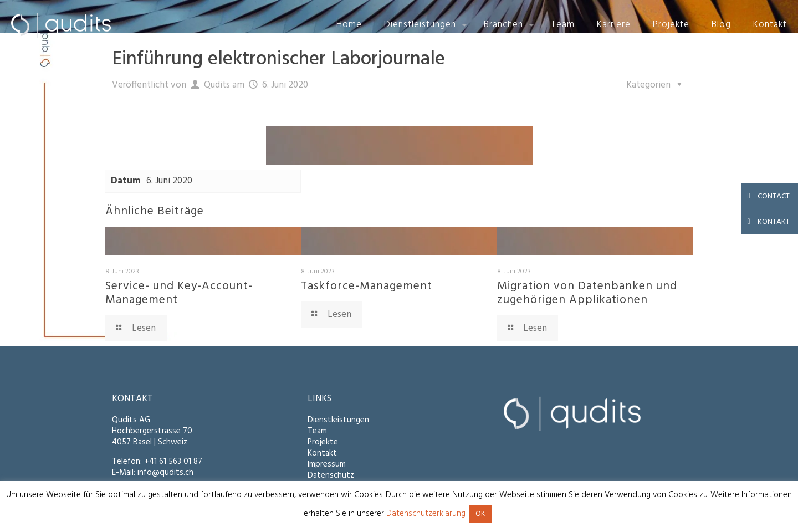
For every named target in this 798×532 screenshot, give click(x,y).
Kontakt (322, 453)
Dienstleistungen (338, 420)
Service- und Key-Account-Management (179, 293)
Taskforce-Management (367, 286)
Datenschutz (331, 475)
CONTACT (766, 196)
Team (317, 431)
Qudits (217, 85)
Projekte (323, 442)
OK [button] (480, 514)
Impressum (327, 464)
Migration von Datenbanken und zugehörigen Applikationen (587, 293)
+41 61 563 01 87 (173, 462)
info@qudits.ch (165, 473)
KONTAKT (766, 221)
